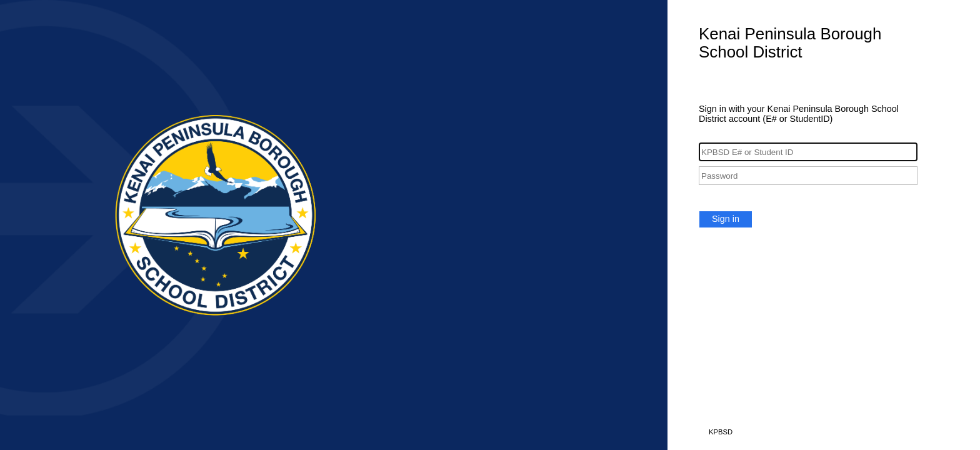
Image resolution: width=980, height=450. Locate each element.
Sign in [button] (726, 219)
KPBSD (721, 432)
